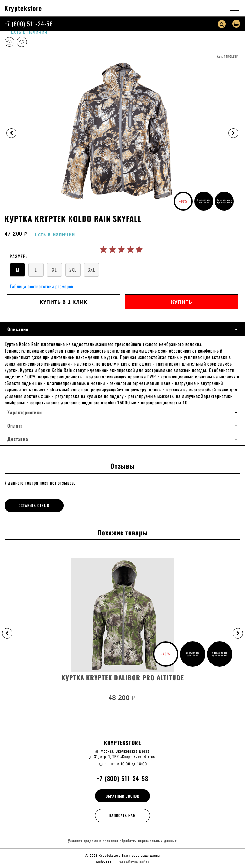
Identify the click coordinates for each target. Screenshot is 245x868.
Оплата (15, 426)
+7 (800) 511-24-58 (29, 24)
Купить (181, 302)
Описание (18, 329)
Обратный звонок (122, 796)
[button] (7, 633)
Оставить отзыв (34, 505)
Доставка (18, 439)
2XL (73, 270)
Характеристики (25, 412)
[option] (122, 133)
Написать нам (122, 815)
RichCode (104, 862)
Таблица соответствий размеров (42, 286)
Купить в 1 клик (64, 302)
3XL (91, 270)
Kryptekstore (23, 8)
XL (54, 270)
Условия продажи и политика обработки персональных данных (122, 841)
